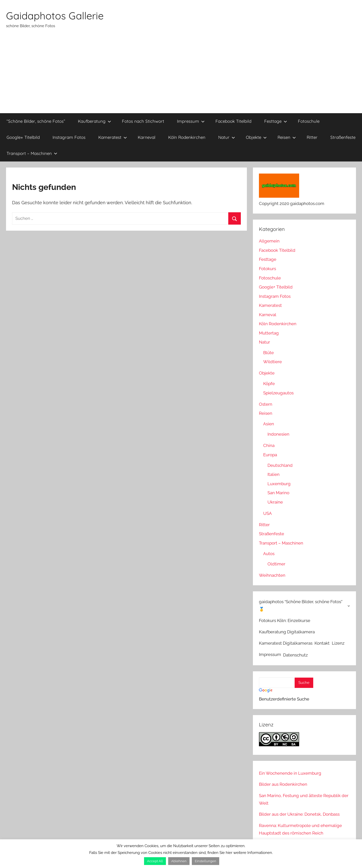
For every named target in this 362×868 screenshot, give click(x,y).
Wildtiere (273, 362)
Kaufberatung (95, 121)
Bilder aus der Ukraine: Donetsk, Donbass (299, 814)
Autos (269, 554)
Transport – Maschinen (32, 153)
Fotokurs (267, 269)
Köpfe (269, 384)
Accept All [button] (155, 861)
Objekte (256, 137)
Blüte (268, 353)
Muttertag (269, 333)
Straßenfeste (343, 137)
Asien (269, 424)
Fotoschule (309, 121)
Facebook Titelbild (233, 121)
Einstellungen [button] (206, 861)
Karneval (147, 137)
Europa (270, 455)
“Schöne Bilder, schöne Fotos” (36, 121)
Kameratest (113, 137)
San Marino (278, 493)
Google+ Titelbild (23, 137)
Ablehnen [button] (179, 861)
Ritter (312, 137)
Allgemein (269, 241)
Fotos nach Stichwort (143, 121)
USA (267, 513)
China (269, 445)
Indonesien (278, 434)
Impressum (191, 121)
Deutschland (280, 465)
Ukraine (275, 502)
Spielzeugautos (278, 393)
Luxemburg (279, 484)
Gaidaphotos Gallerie (55, 16)
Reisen (287, 137)
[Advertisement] (181, 75)
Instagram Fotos (69, 137)
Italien (274, 474)
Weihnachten (272, 575)
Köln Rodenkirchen (187, 137)
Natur (227, 137)
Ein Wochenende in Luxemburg (290, 773)
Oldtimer (276, 564)
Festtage (276, 121)
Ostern (266, 404)
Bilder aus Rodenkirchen (283, 784)
